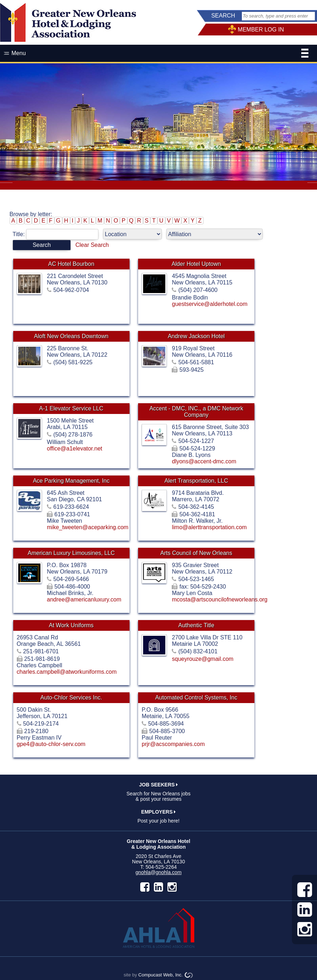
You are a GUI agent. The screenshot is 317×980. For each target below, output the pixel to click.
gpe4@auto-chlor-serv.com (51, 744)
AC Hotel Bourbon (71, 264)
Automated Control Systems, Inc (196, 698)
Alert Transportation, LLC (196, 481)
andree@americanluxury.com (84, 599)
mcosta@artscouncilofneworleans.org (220, 599)
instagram (172, 887)
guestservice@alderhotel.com (209, 304)
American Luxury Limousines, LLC (71, 553)
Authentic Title (196, 625)
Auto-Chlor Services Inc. (71, 698)
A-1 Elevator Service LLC (71, 408)
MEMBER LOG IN (261, 30)
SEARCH (223, 16)
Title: (58, 234)
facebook (145, 887)
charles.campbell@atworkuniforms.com (67, 672)
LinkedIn (158, 887)
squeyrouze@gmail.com (203, 659)
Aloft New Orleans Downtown (71, 336)
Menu (160, 54)
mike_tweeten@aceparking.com (88, 527)
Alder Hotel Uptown (196, 264)
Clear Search (92, 245)
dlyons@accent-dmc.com (204, 461)
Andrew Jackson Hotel (196, 336)
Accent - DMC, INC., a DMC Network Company (196, 412)
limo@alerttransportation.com (209, 527)
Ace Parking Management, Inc (71, 481)
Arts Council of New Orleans (196, 553)
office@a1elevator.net (75, 448)
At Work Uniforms (71, 625)
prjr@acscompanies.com (173, 744)
